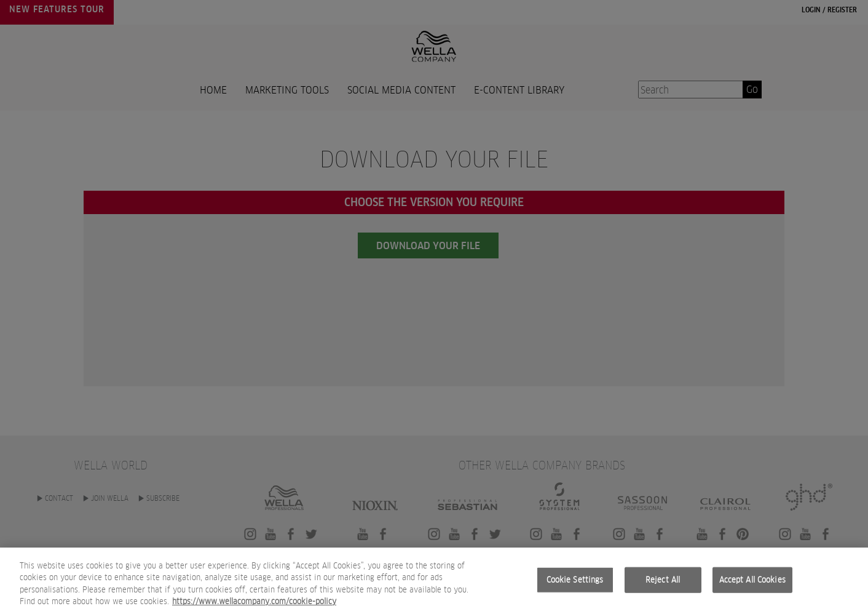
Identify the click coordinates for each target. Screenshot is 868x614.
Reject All (663, 585)
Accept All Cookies (752, 585)
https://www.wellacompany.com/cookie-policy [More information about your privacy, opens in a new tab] (254, 608)
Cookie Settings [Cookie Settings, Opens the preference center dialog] (575, 585)
